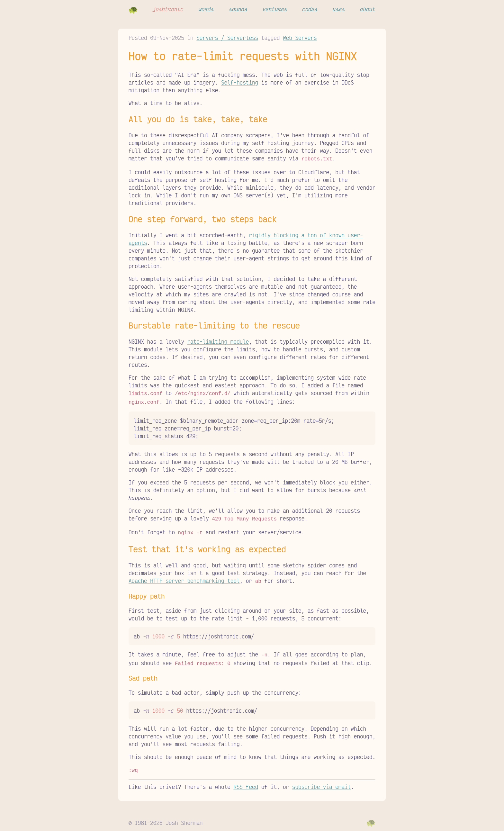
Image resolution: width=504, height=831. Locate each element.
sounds (238, 9)
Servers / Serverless (227, 38)
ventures (275, 9)
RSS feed (246, 781)
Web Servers (300, 38)
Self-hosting (240, 82)
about (368, 9)
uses (339, 9)
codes (310, 9)
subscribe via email (321, 781)
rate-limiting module (218, 341)
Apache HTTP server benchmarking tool (184, 577)
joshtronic (168, 9)
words (206, 9)
